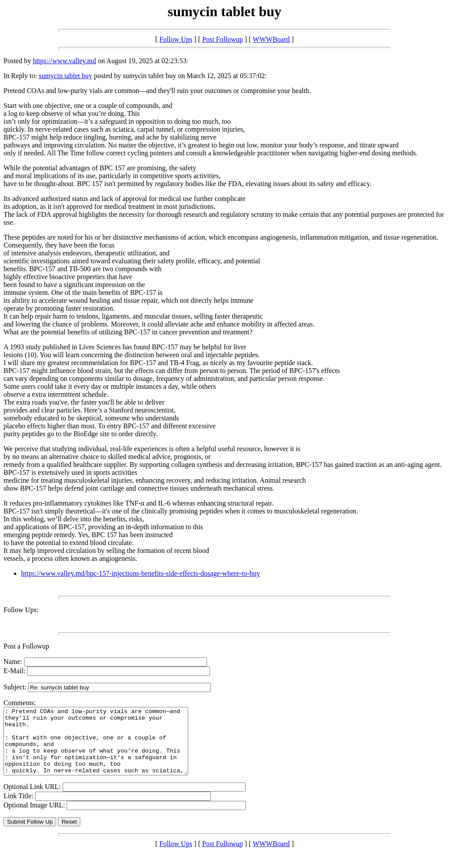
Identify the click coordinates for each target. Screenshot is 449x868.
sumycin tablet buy (65, 76)
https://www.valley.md (65, 61)
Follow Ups (176, 39)
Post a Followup (26, 646)
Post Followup (223, 39)
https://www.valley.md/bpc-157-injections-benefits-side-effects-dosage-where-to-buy (141, 573)
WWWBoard (271, 39)
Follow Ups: (21, 610)
